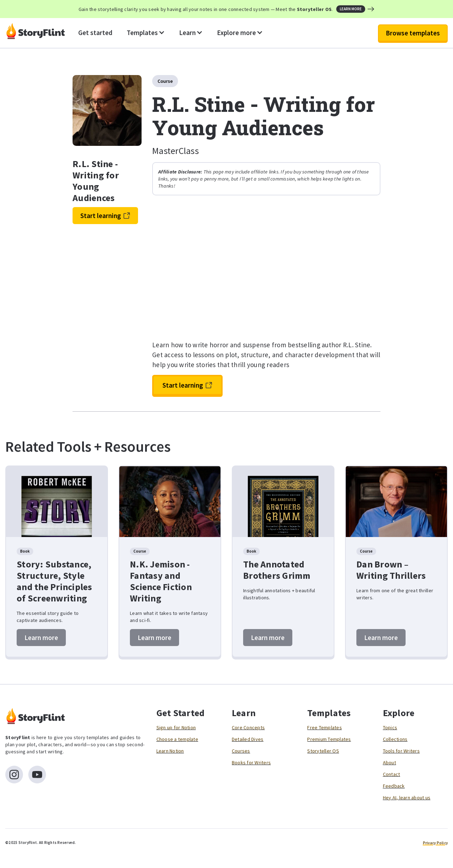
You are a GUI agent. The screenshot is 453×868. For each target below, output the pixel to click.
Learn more (41, 638)
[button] (146, 33)
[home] (36, 33)
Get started (95, 33)
